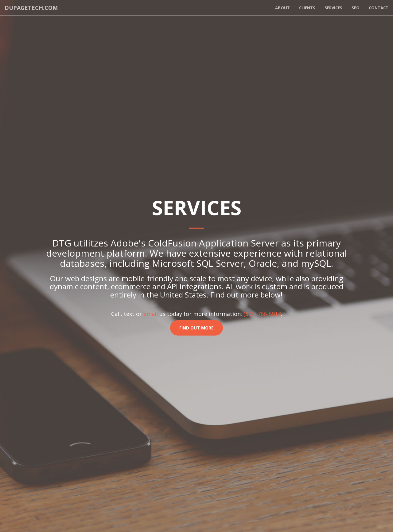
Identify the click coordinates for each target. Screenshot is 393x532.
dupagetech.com (31, 8)
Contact (379, 8)
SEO (356, 8)
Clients (307, 8)
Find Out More (196, 328)
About (282, 8)
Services (333, 8)
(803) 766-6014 (262, 314)
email (151, 314)
